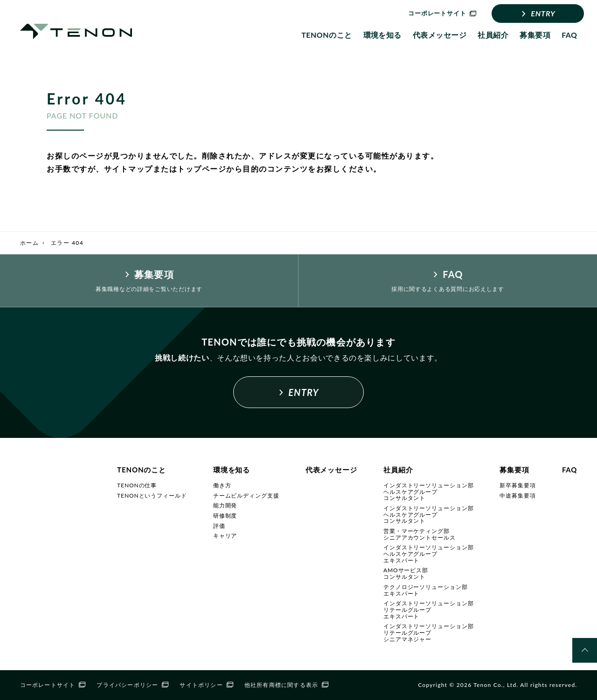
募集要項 (535, 35)
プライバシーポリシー (132, 685)
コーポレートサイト (53, 685)
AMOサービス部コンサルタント (406, 573)
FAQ (569, 35)
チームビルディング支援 (246, 496)
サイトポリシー (206, 685)
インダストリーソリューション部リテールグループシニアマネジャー (429, 632)
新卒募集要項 (517, 485)
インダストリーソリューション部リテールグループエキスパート (429, 610)
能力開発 (225, 505)
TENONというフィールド (152, 496)
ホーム (30, 243)
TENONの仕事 (137, 485)
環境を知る (382, 35)
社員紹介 (493, 35)
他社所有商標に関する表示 (286, 685)
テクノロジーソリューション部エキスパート (426, 590)
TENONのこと (326, 35)
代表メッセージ (440, 35)
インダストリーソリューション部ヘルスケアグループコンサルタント (429, 492)
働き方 (222, 485)
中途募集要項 (517, 496)
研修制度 (225, 516)
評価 (219, 526)
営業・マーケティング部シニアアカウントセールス (420, 534)
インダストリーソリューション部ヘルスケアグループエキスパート (429, 554)
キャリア (225, 536)
